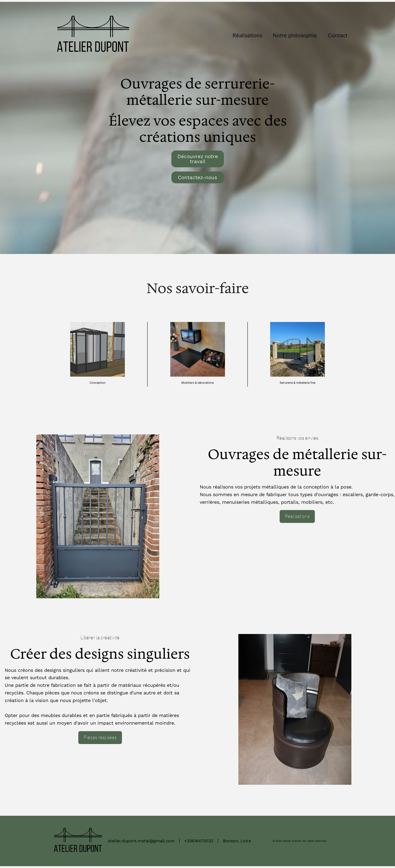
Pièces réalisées (100, 737)
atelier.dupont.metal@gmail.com (141, 841)
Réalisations (297, 516)
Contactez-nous (197, 177)
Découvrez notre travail (198, 159)
